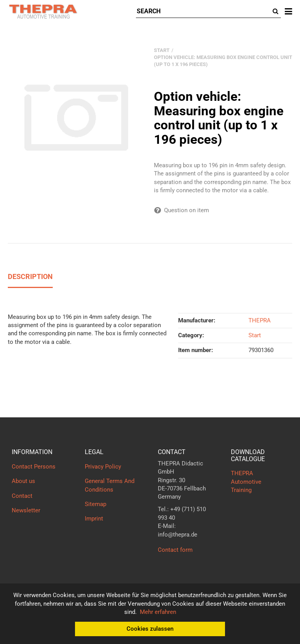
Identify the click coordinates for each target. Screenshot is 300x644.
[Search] (203, 12)
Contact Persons (34, 467)
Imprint (94, 519)
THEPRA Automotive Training (246, 482)
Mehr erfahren (158, 612)
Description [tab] (30, 276)
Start (255, 335)
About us (23, 481)
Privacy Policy (103, 467)
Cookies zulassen (150, 629)
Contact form (175, 550)
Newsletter (26, 510)
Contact (22, 496)
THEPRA (260, 320)
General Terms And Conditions (110, 485)
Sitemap (96, 504)
